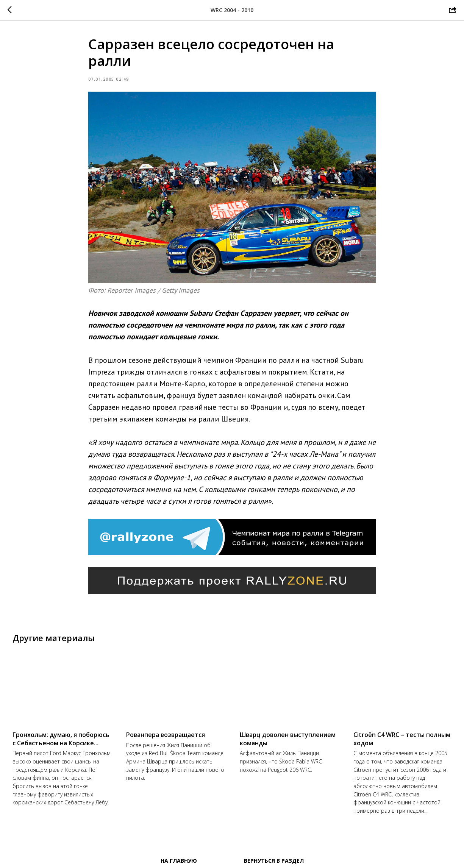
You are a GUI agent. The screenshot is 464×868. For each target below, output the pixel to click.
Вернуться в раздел (274, 861)
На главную (179, 861)
